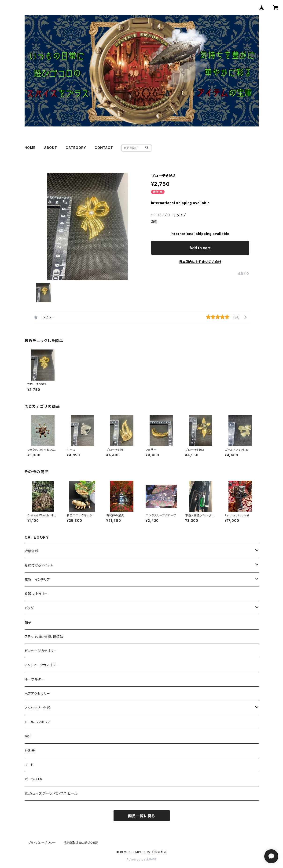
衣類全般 (31, 551)
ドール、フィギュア (38, 722)
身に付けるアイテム (39, 565)
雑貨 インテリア (37, 579)
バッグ (29, 608)
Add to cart (200, 248)
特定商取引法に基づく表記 (81, 843)
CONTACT (104, 148)
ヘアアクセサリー (37, 693)
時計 (28, 736)
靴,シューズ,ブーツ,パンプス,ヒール (51, 793)
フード (29, 765)
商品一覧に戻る (142, 816)
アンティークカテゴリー (42, 665)
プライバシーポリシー (42, 843)
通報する (243, 273)
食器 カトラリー (36, 594)
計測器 (30, 751)
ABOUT (51, 148)
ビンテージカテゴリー (41, 651)
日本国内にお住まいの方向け (200, 262)
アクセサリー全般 (37, 708)
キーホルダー (35, 679)
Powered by (142, 859)
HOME (30, 148)
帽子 (28, 622)
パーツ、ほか (34, 779)
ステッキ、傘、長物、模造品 (44, 636)
